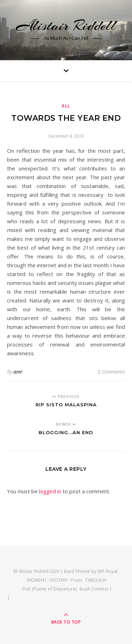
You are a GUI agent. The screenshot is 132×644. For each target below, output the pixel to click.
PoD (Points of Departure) (49, 589)
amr (18, 372)
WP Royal (108, 571)
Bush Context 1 (96, 589)
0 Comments (111, 372)
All (66, 106)
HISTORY (58, 580)
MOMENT (37, 580)
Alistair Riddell (66, 26)
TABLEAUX (96, 580)
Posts (76, 580)
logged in (50, 491)
